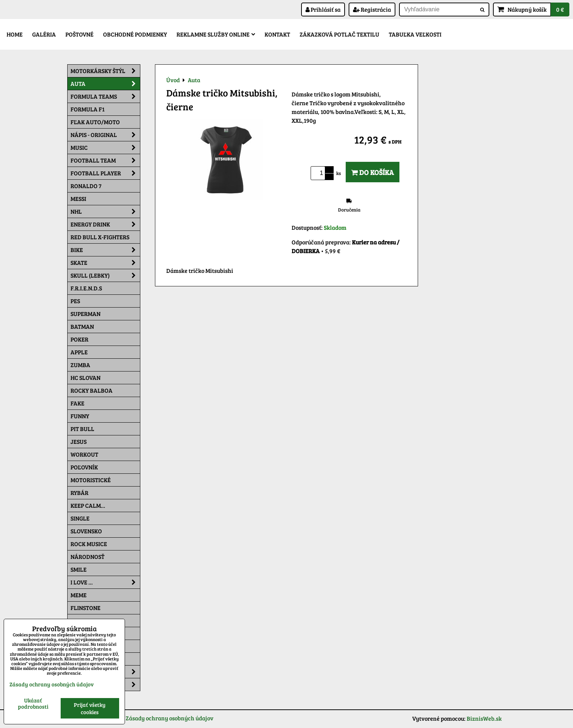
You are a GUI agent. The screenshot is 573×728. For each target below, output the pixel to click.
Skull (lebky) (105, 275)
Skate (105, 263)
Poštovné (79, 34)
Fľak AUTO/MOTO (95, 122)
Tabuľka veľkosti (415, 34)
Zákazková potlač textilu (339, 34)
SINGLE (80, 518)
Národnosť (88, 557)
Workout (84, 454)
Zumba (80, 365)
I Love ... (105, 582)
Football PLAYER (105, 173)
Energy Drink (105, 224)
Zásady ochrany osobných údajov (170, 718)
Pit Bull (82, 429)
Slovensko (86, 531)
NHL (105, 211)
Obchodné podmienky (135, 34)
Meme (79, 595)
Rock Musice (89, 544)
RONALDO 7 (86, 186)
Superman (86, 314)
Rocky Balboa (92, 390)
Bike (105, 250)
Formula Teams (105, 96)
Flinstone (86, 608)
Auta (105, 84)
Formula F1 (88, 109)
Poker (79, 339)
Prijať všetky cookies (90, 708)
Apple (79, 352)
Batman (82, 326)
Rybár (79, 493)
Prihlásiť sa (323, 9)
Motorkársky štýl (105, 71)
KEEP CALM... (88, 505)
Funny (80, 416)
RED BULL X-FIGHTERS (100, 237)
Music (105, 148)
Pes (75, 301)
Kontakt (277, 34)
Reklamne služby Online (216, 34)
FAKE (77, 403)
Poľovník (84, 467)
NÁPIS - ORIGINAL (105, 135)
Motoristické (91, 480)
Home (15, 34)
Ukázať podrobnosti (33, 703)
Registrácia (372, 9)
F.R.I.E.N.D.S (86, 288)
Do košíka (373, 172)
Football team (105, 160)
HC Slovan (86, 378)
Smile (79, 569)
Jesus (79, 441)
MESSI (78, 199)
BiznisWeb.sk (484, 718)
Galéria (44, 34)
